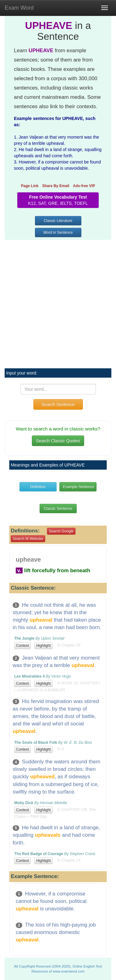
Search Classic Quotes (58, 441)
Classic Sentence (58, 508)
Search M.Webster (28, 539)
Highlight (43, 646)
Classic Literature (58, 221)
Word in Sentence (58, 232)
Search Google (61, 531)
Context (22, 646)
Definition (38, 487)
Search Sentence (58, 404)
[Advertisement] (58, 301)
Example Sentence (78, 487)
